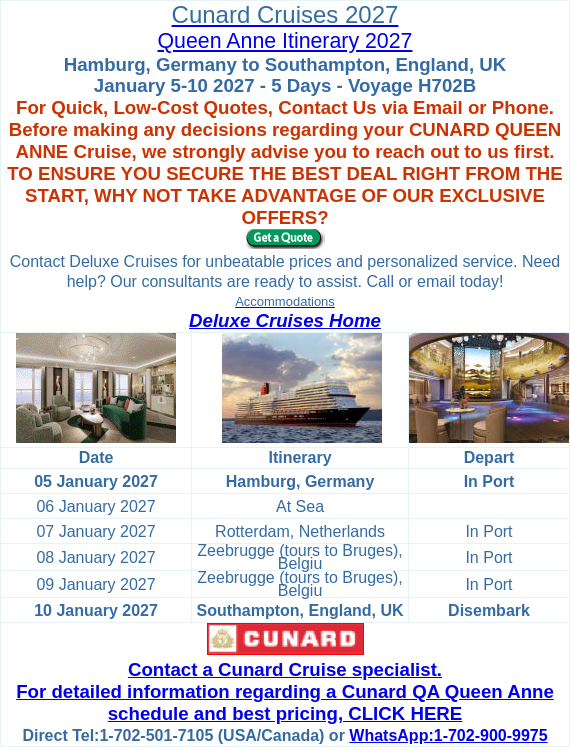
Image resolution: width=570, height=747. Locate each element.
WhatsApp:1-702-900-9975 (448, 735)
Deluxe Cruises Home (285, 320)
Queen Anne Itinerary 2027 (285, 41)
